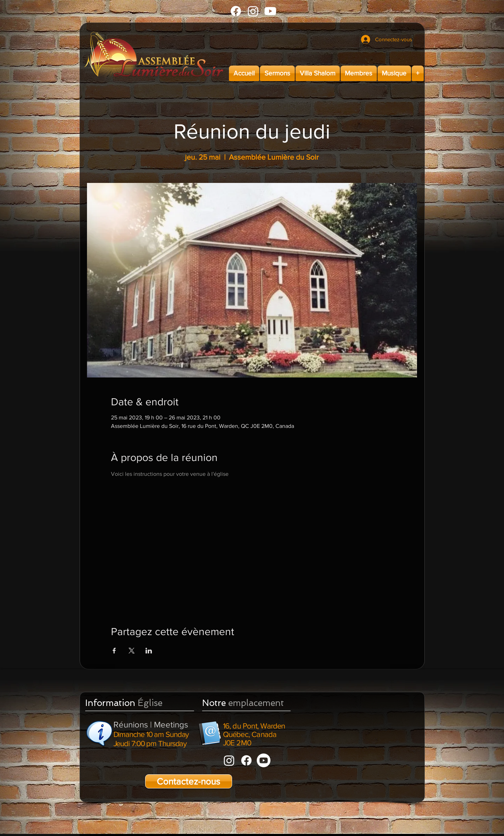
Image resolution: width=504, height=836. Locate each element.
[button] (277, 73)
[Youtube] (270, 11)
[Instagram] (253, 11)
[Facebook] (236, 11)
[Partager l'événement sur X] (132, 651)
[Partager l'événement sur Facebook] (114, 651)
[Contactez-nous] (189, 781)
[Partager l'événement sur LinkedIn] (149, 651)
